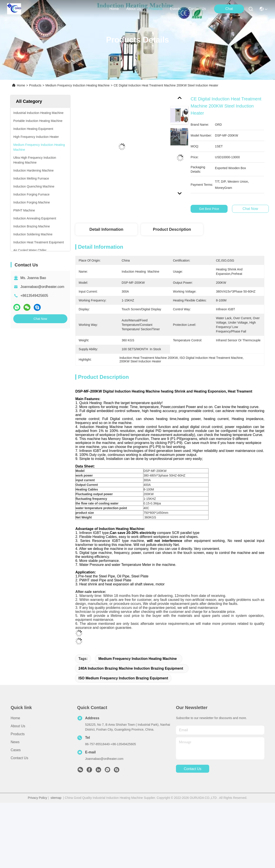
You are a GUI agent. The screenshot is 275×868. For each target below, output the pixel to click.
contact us (197, 9)
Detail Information (106, 229)
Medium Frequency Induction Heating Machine (78, 85)
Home (114, 9)
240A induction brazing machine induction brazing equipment (131, 668)
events (175, 9)
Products (35, 85)
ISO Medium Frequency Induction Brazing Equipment (123, 678)
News (15, 742)
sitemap (56, 798)
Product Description (172, 229)
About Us (18, 726)
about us (134, 9)
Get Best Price (211, 209)
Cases (16, 750)
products (155, 9)
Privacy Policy (37, 798)
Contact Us (19, 758)
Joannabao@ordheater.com (42, 287)
